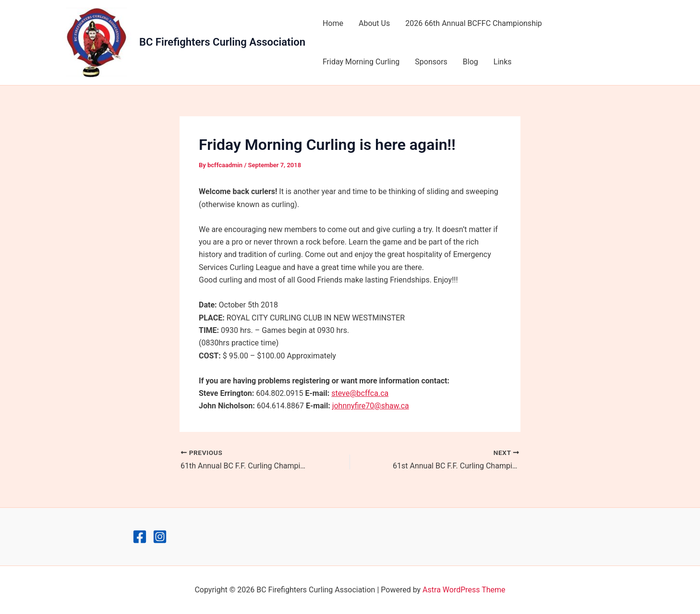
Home (333, 23)
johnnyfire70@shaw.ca (371, 406)
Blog (471, 62)
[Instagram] (160, 537)
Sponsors (431, 62)
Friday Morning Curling (361, 62)
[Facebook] (140, 537)
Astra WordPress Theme (464, 590)
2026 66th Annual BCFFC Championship (474, 23)
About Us (374, 23)
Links (503, 62)
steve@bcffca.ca (360, 393)
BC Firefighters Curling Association (222, 42)
